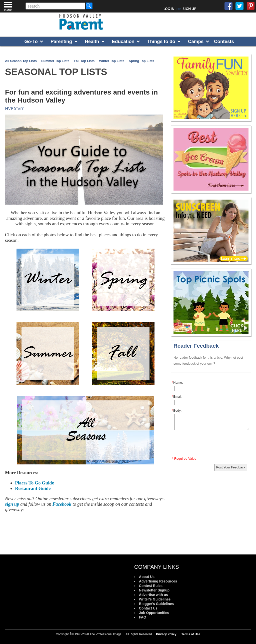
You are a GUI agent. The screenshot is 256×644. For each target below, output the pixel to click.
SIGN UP (189, 9)
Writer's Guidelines (155, 599)
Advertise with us (153, 595)
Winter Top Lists (112, 61)
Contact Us (148, 608)
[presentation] (212, 444)
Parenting (61, 41)
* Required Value (184, 459)
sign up (12, 504)
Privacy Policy (166, 634)
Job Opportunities (154, 613)
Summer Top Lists (55, 61)
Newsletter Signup (154, 590)
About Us (147, 577)
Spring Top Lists (141, 61)
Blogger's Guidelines (156, 604)
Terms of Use (191, 634)
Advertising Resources (158, 581)
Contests (224, 41)
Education (123, 41)
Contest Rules (151, 586)
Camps (196, 41)
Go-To (31, 41)
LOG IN (169, 9)
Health (92, 41)
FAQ (143, 617)
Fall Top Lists (84, 61)
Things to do (161, 41)
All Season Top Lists (21, 61)
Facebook (62, 504)
